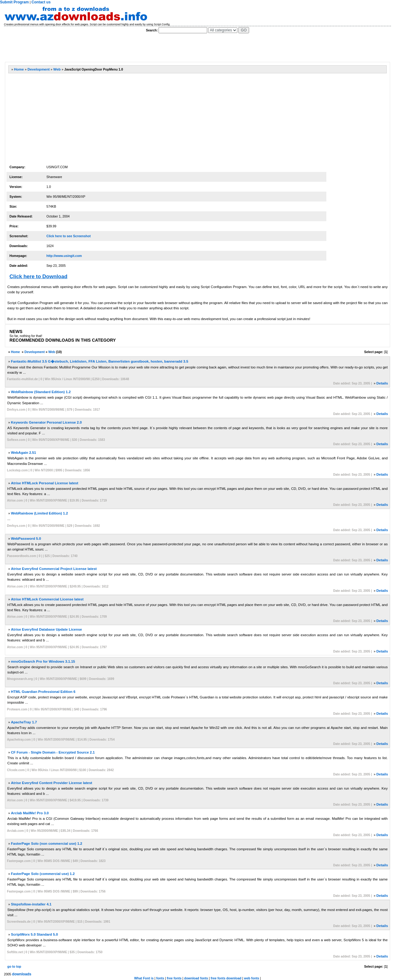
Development (38, 69)
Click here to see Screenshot (69, 236)
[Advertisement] (117, 48)
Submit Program (14, 2)
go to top (14, 966)
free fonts (174, 978)
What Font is (144, 978)
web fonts (251, 978)
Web (57, 69)
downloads (22, 974)
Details (382, 383)
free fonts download (226, 978)
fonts (160, 978)
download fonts (196, 978)
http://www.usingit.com (64, 256)
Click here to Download (38, 277)
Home (19, 69)
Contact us (41, 2)
